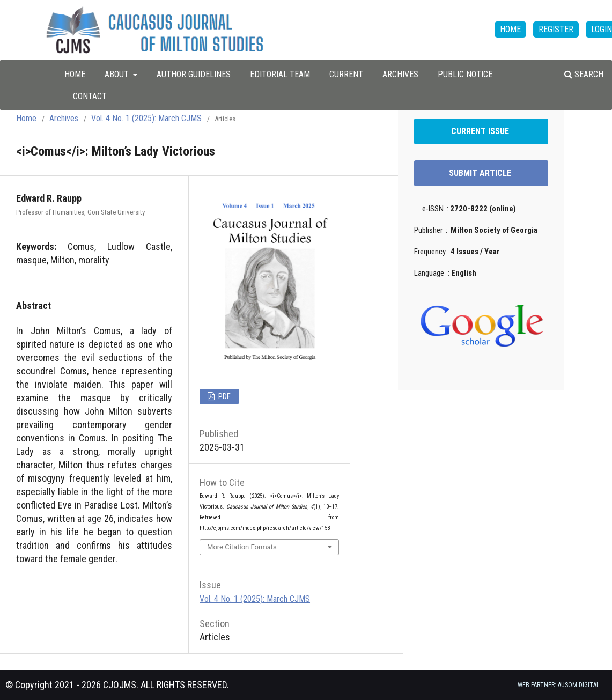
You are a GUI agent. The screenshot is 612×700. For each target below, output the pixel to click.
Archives (400, 74)
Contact (90, 96)
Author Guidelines (194, 74)
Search (584, 74)
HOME (75, 74)
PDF (224, 396)
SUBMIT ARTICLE (481, 173)
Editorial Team (280, 74)
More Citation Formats (242, 547)
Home (26, 118)
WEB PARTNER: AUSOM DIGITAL (559, 685)
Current (346, 74)
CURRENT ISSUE (481, 131)
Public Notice (465, 74)
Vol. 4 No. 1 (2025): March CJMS (146, 118)
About (118, 74)
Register (556, 29)
